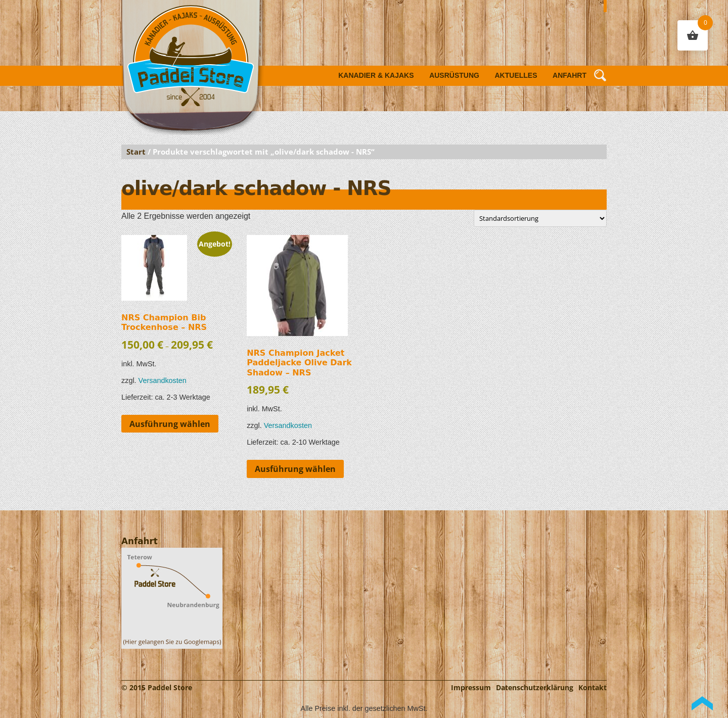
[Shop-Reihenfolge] (540, 218)
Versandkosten (163, 380)
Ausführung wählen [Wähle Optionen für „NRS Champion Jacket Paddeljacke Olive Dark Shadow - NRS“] (295, 469)
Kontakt (593, 687)
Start (136, 152)
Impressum (471, 687)
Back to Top (702, 703)
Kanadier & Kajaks (376, 75)
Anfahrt (570, 75)
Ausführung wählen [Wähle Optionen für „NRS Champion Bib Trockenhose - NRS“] (170, 424)
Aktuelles (516, 75)
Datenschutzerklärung (535, 687)
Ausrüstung (454, 75)
